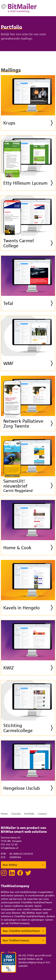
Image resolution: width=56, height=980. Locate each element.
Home (4, 814)
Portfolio (29, 814)
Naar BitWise (10, 865)
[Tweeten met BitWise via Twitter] (28, 873)
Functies (16, 814)
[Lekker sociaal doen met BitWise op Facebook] (20, 873)
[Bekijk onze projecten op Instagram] (4, 873)
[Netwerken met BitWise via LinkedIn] (12, 873)
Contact (42, 814)
